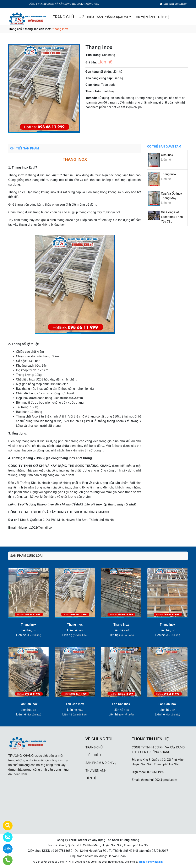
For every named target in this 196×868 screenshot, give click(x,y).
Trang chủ (15, 29)
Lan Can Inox (29, 704)
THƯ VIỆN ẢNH (144, 17)
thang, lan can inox (38, 29)
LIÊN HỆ (164, 17)
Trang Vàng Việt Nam (151, 862)
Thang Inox (169, 174)
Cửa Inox (167, 155)
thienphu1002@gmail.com (159, 780)
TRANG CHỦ (63, 17)
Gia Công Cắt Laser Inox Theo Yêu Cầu (172, 217)
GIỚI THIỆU (86, 17)
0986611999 (156, 772)
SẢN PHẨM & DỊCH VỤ (113, 17)
